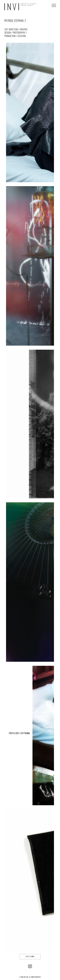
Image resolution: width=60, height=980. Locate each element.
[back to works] (30, 957)
